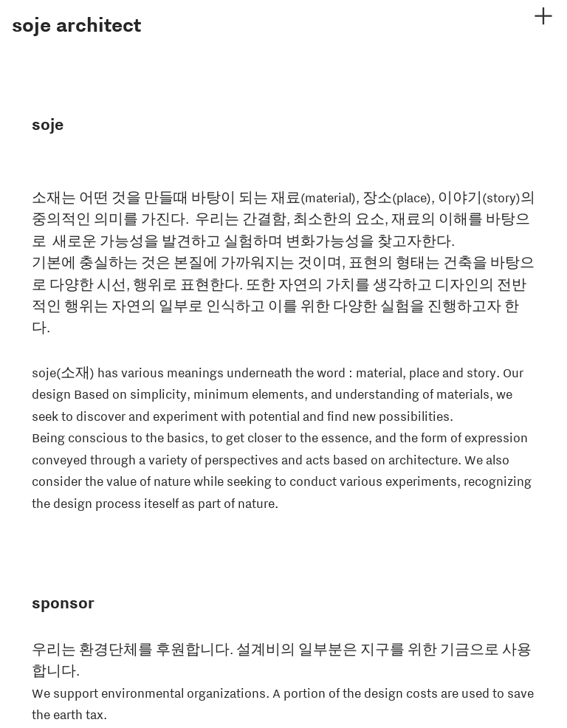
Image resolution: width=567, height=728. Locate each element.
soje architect (76, 25)
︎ (543, 16)
